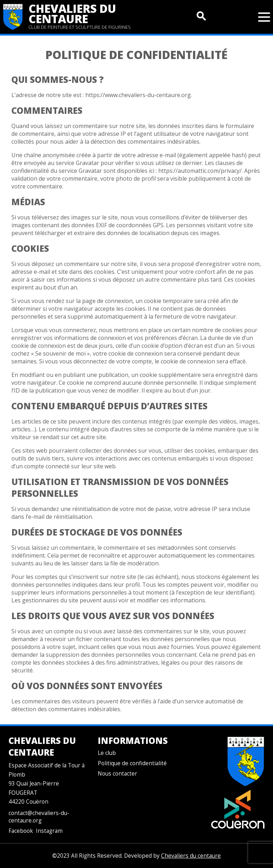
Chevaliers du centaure (72, 14)
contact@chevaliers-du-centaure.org (39, 817)
